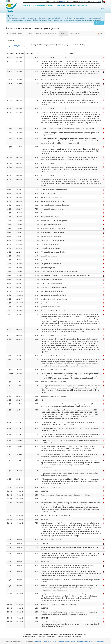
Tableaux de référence (90, 641)
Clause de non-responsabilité (43, 641)
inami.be (63, 1)
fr (9, 1)
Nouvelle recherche (17, 34)
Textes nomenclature (77, 641)
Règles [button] (64, 34)
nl (7, 1)
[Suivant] (24, 46)
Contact (55, 641)
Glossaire (102, 9)
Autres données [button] (76, 34)
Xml (100, 34)
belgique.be (98, 1)
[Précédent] (10, 46)
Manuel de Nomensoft (64, 641)
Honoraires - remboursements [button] (47, 34)
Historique (10, 41)
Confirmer (99, 23)
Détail (31, 34)
